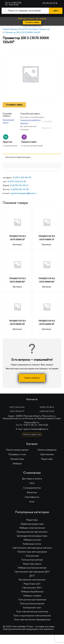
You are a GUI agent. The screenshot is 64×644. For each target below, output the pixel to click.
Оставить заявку (32, 22)
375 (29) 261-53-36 (50, 3)
